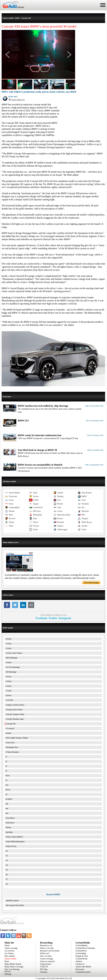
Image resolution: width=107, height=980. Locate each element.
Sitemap (8, 974)
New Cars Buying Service (12, 970)
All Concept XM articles (15, 905)
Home (7, 945)
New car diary (46, 956)
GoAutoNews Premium (85, 948)
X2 (7, 856)
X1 (7, 851)
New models (10, 956)
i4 (6, 761)
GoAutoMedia (81, 945)
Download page (91, 582)
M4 (7, 809)
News (7, 961)
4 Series (9, 677)
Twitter (53, 618)
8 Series (9, 695)
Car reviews (9, 951)
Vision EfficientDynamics (15, 842)
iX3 (7, 785)
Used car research (47, 961)
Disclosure (80, 969)
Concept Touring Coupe (15, 719)
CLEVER (9, 700)
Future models (11, 959)
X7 (7, 879)
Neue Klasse (10, 818)
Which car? (45, 953)
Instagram (65, 618)
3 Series (9, 662)
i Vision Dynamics (12, 752)
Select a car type (47, 948)
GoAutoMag (81, 953)
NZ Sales (44, 969)
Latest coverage (11, 948)
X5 (7, 870)
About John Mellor (83, 967)
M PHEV (9, 799)
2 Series (9, 648)
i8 (6, 771)
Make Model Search (13, 964)
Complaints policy (83, 972)
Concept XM (11, 724)
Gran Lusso (10, 743)
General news (46, 964)
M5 (7, 813)
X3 (7, 860)
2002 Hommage (11, 658)
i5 (6, 766)
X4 (7, 865)
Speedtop (9, 832)
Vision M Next (11, 846)
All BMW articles (12, 901)
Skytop (8, 827)
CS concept (10, 728)
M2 (7, 804)
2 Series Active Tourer (14, 653)
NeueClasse (10, 823)
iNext (8, 776)
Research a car (46, 945)
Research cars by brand (50, 951)
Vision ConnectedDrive (14, 837)
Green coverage (47, 959)
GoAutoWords (81, 959)
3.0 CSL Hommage (13, 667)
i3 (6, 757)
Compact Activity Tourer (15, 705)
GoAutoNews (81, 951)
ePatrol (8, 733)
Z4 (7, 884)
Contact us (80, 964)
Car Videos (9, 953)
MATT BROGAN (18, 100)
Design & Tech (82, 956)
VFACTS (44, 967)
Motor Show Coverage (14, 967)
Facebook (42, 618)
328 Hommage (11, 672)
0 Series (9, 639)
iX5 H (8, 790)
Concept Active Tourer (14, 710)
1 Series (9, 644)
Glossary (44, 972)
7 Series (9, 691)
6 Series (9, 686)
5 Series (9, 681)
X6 (7, 875)
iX (6, 780)
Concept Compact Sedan (15, 714)
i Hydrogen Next (12, 747)
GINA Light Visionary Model (17, 738)
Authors (79, 961)
